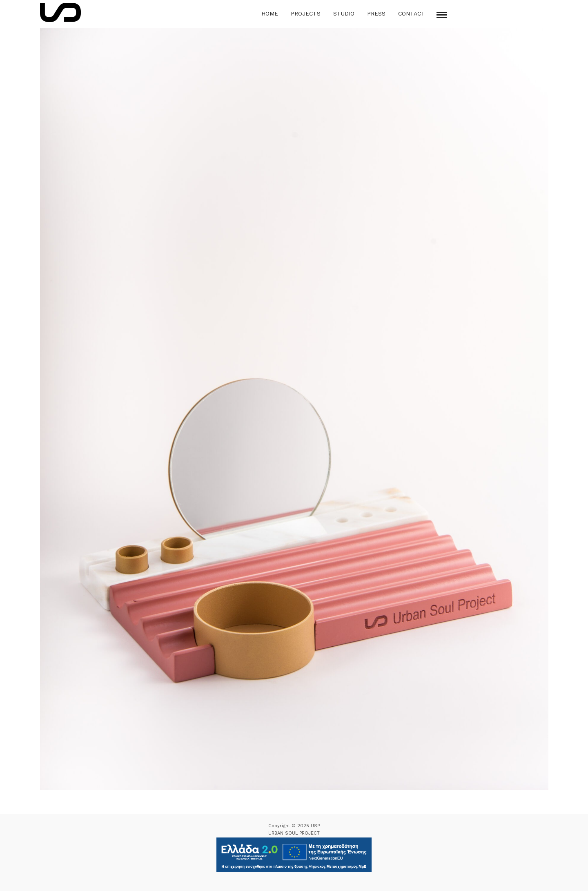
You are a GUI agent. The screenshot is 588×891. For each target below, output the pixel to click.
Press (376, 13)
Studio (344, 13)
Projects (306, 13)
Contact (412, 13)
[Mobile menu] (442, 15)
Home (270, 13)
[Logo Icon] (60, 12)
